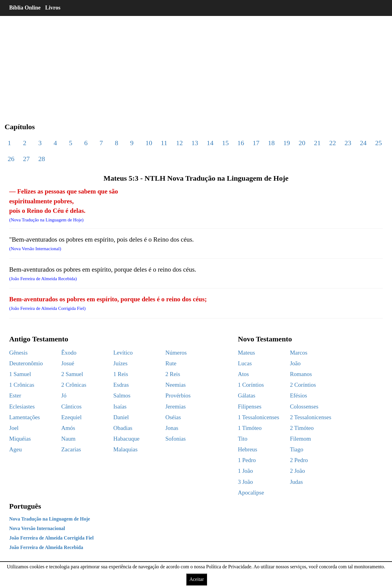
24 (363, 143)
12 (179, 143)
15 (225, 143)
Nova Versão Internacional (37, 528)
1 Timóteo (250, 428)
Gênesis (18, 353)
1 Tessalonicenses (259, 417)
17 (256, 143)
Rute (171, 363)
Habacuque (126, 439)
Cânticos (72, 406)
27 (26, 159)
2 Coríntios (303, 385)
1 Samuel (20, 374)
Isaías (120, 406)
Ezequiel (71, 417)
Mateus (247, 353)
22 (333, 143)
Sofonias (176, 439)
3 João (245, 482)
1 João (245, 471)
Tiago (297, 449)
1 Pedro (247, 460)
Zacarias (71, 449)
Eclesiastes (22, 406)
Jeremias (175, 406)
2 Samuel (72, 374)
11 (164, 143)
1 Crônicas (22, 385)
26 (11, 159)
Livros (53, 8)
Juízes (120, 363)
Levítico (123, 353)
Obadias (123, 428)
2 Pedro (299, 460)
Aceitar (196, 579)
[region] (196, 64)
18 (271, 143)
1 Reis (121, 374)
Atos (243, 374)
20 (302, 143)
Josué (68, 363)
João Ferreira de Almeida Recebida (46, 547)
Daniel (121, 417)
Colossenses (304, 406)
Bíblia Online (25, 8)
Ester (15, 395)
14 (210, 143)
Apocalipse (251, 493)
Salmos (122, 395)
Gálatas (247, 395)
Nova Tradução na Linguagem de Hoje (50, 519)
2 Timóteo (302, 428)
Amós (68, 428)
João (295, 363)
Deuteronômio (26, 363)
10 (149, 143)
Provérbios (178, 395)
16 (241, 143)
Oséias (173, 417)
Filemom (301, 439)
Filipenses (250, 406)
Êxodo (69, 353)
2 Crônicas (74, 385)
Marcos (299, 353)
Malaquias (125, 449)
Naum (68, 439)
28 (42, 159)
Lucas (245, 363)
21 (317, 143)
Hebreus (248, 449)
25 (379, 143)
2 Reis (173, 374)
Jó (64, 395)
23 (348, 143)
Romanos (301, 374)
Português (25, 506)
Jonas (172, 428)
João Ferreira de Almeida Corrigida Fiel (51, 538)
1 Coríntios (251, 385)
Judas (296, 482)
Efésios (299, 395)
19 (287, 143)
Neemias (175, 385)
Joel (14, 428)
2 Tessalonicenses (311, 417)
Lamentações (24, 417)
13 (195, 143)
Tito (243, 439)
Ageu (15, 449)
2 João (298, 471)
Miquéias (20, 439)
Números (176, 353)
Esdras (121, 385)
